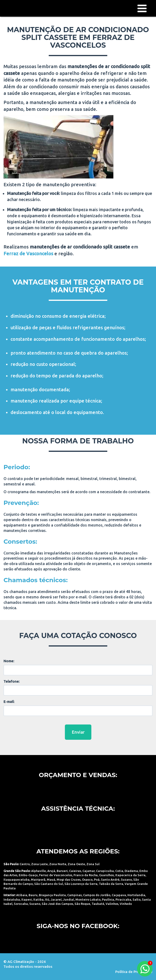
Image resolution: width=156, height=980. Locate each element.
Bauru (33, 895)
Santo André (110, 879)
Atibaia (22, 895)
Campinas (74, 895)
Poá (97, 879)
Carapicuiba (105, 871)
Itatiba (38, 899)
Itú (47, 899)
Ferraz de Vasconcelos (56, 875)
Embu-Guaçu (28, 875)
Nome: (9, 661)
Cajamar (89, 871)
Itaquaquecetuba (17, 879)
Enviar (78, 732)
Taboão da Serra (111, 884)
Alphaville (39, 871)
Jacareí (56, 899)
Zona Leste (39, 864)
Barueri (62, 871)
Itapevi (27, 899)
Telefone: (12, 681)
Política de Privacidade (134, 972)
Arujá (51, 871)
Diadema (131, 871)
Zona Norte (58, 864)
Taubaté (98, 904)
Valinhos (112, 904)
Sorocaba (21, 904)
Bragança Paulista (52, 895)
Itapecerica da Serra (130, 875)
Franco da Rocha (86, 875)
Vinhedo (126, 904)
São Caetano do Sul (49, 884)
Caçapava (119, 895)
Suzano (126, 879)
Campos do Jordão (97, 895)
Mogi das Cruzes (69, 879)
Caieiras (75, 871)
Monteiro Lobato (88, 899)
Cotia (119, 871)
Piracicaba (123, 899)
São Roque (82, 904)
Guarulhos (106, 875)
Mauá (51, 879)
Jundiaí (69, 899)
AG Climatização (27, 8)
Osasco (87, 879)
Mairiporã (38, 879)
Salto (137, 899)
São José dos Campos (57, 904)
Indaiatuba (12, 899)
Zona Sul (93, 864)
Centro (25, 864)
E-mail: (9, 702)
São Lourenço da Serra (81, 884)
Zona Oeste (76, 864)
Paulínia (108, 899)
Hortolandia (136, 895)
